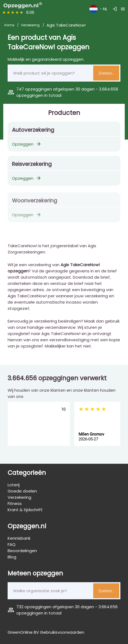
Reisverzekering (32, 164)
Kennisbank (19, 538)
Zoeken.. (106, 73)
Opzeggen (27, 144)
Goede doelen (22, 491)
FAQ (12, 544)
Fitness (15, 503)
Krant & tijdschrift (25, 510)
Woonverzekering (35, 202)
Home (10, 25)
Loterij (14, 485)
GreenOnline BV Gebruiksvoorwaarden (46, 632)
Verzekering (31, 25)
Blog (12, 557)
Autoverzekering (33, 130)
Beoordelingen (22, 551)
